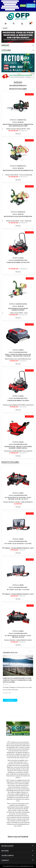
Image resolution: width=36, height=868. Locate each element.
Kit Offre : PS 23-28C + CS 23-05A (18, 590)
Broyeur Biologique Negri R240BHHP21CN (18, 170)
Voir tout (10, 700)
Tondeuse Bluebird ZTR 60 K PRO (18, 262)
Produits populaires (18, 89)
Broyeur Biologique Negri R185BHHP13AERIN (18, 309)
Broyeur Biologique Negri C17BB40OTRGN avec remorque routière (18, 125)
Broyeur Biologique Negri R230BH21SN (18, 216)
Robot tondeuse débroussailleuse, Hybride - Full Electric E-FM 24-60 (18, 355)
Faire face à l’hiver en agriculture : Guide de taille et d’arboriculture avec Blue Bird (17, 680)
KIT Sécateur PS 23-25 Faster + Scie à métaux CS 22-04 (18, 636)
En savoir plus (7, 693)
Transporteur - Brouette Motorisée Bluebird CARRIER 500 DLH (18, 447)
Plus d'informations (31, 6)
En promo (18, 82)
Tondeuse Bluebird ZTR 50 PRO (18, 400)
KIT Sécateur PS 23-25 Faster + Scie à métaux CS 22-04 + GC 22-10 (18, 498)
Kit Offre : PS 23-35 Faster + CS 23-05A (18, 544)
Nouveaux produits (18, 85)
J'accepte (23, 6)
